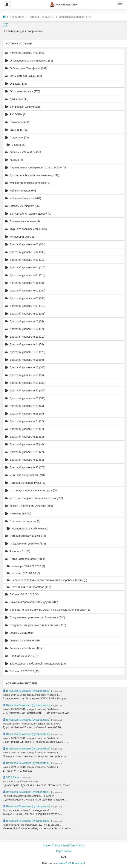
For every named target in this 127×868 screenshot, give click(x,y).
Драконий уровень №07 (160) (25, 291)
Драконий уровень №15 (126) (25, 352)
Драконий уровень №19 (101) (25, 383)
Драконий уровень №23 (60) (24, 414)
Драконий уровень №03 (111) (25, 260)
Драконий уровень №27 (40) (24, 444)
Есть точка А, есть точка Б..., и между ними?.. (27, 810)
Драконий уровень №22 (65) (24, 406)
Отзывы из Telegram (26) (22, 206)
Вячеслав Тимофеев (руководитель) (28, 691)
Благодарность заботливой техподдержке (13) (35, 664)
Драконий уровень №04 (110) (25, 267)
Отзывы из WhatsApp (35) (23, 152)
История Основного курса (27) (25, 483)
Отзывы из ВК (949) (19, 633)
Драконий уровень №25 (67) (24, 429)
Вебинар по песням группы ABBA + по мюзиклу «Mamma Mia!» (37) (48, 610)
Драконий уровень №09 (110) (25, 306)
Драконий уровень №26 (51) (24, 437)
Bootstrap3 (79, 863)
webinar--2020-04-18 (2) (23, 573)
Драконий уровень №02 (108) (25, 252)
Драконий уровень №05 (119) (25, 275)
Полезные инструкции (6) (22, 521)
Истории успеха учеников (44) (25, 536)
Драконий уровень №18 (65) (24, 375)
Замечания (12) (17, 130)
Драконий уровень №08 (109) (25, 298)
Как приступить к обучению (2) (27, 529)
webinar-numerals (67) (20, 191)
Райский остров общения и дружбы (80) (31, 602)
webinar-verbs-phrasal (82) (23, 198)
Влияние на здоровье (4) (22, 221)
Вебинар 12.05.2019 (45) (22, 671)
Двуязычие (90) (16, 99)
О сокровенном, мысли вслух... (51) (29, 61)
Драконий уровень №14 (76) (24, 344)
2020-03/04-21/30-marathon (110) (29, 587)
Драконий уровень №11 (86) (24, 321)
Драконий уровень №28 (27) (24, 452)
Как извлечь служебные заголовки (21, 782)
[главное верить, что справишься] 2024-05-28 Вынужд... (32, 825)
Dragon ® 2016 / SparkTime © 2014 (63, 845)
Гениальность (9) (17, 122)
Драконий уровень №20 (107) (25, 390)
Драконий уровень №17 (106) (25, 367)
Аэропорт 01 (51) (17, 551)
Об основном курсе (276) (22, 91)
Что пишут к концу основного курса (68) (31, 490)
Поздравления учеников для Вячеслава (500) (35, 617)
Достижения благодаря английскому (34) (32, 175)
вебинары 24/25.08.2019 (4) (26, 566)
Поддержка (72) (17, 137)
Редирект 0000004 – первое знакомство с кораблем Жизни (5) (47, 580)
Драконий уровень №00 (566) (25, 53)
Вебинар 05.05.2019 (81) (22, 656)
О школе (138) (16, 84)
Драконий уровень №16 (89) (24, 360)
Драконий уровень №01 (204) (25, 244)
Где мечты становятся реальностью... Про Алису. (28, 796)
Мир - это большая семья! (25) (26, 229)
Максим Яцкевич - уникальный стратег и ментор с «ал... (32, 724)
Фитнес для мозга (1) (20, 237)
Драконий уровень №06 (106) (25, 283)
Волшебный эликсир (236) (23, 107)
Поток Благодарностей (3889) (25, 559)
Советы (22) (16, 145)
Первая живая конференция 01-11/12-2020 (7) (35, 167)
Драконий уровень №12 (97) (24, 329)
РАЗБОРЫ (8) (16, 114)
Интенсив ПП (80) (18, 514)
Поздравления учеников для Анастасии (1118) (35, 625)
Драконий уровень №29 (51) (24, 460)
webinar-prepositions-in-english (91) (28, 183)
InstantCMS (65, 863)
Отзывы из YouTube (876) (23, 640)
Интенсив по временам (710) (25, 475)
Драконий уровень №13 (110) (25, 337)
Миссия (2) (14, 160)
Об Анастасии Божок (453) (23, 76)
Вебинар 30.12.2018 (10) (22, 594)
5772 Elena (13, 777)
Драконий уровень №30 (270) (25, 467)
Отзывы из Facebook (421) (23, 648)
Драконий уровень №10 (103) (25, 314)
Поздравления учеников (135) (25, 544)
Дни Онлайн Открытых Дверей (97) (29, 214)
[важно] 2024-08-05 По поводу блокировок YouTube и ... (32, 695)
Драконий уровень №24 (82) (24, 421)
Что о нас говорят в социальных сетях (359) (34, 498)
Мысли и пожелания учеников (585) (29, 506)
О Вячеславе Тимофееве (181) (26, 68)
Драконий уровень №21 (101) (25, 398)
